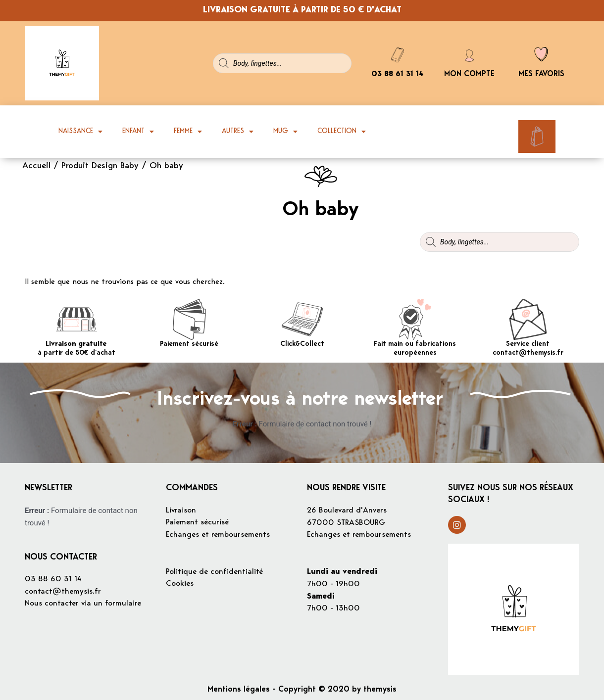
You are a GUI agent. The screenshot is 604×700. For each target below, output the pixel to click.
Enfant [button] (138, 132)
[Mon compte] (469, 54)
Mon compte (469, 74)
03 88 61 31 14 (397, 74)
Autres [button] (238, 132)
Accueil (36, 166)
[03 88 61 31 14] (398, 55)
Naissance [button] (80, 132)
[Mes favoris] (541, 54)
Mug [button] (285, 132)
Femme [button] (188, 132)
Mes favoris (541, 74)
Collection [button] (342, 132)
